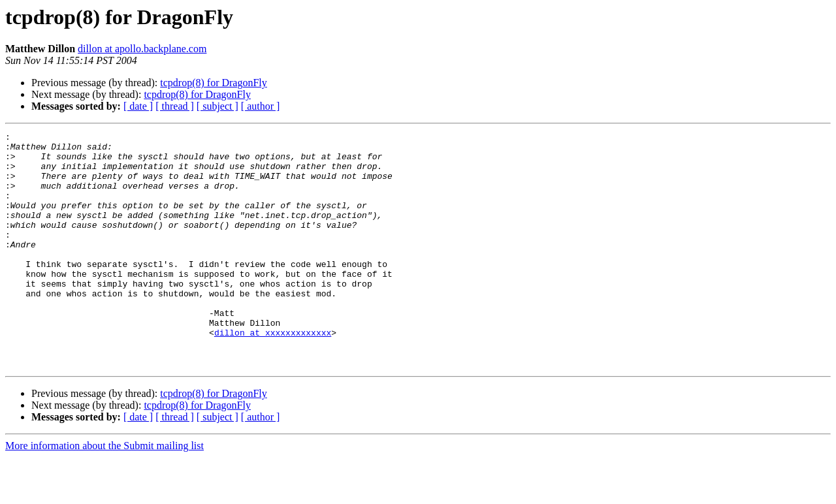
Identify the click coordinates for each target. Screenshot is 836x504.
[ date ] (138, 106)
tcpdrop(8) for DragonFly (214, 83)
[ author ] (261, 106)
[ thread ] (175, 106)
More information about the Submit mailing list (104, 493)
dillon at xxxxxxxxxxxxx (273, 373)
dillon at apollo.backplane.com (142, 49)
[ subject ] (217, 106)
